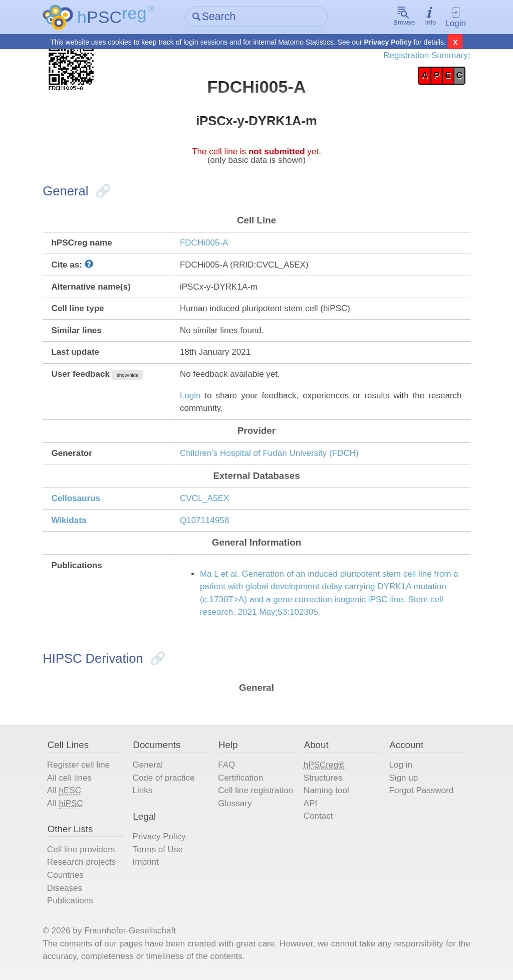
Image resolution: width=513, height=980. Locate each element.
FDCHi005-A (204, 243)
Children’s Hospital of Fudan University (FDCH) (269, 453)
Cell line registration (255, 790)
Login (455, 18)
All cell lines (69, 778)
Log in (400, 765)
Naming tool (326, 790)
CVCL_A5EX (205, 498)
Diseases (65, 888)
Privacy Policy (388, 42)
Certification (240, 778)
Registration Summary (426, 55)
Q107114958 (205, 520)
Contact (318, 816)
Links (143, 790)
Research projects (81, 862)
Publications (70, 901)
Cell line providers (81, 849)
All (64, 791)
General (148, 765)
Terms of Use (158, 849)
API (310, 803)
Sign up (403, 778)
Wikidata (69, 520)
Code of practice (164, 778)
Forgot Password (421, 790)
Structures (323, 778)
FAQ (226, 765)
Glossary (235, 803)
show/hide (127, 375)
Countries (65, 875)
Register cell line (78, 765)
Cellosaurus (76, 498)
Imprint (146, 862)
